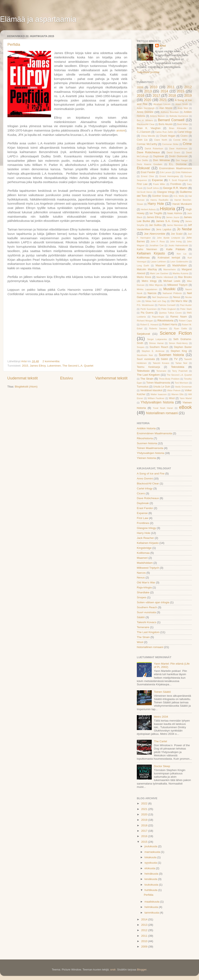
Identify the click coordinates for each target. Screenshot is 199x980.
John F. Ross (158, 241)
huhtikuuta (151, 890)
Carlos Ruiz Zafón (164, 132)
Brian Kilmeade (178, 128)
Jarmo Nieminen (175, 225)
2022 (145, 803)
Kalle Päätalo (176, 249)
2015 (25, 366)
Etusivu (67, 378)
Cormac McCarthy (147, 144)
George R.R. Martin (175, 188)
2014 (164, 91)
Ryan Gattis (180, 328)
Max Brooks (185, 277)
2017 (156, 95)
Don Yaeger (182, 160)
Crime (187, 144)
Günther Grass (160, 196)
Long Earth (143, 266)
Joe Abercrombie (155, 234)
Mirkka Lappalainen (147, 289)
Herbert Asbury (148, 209)
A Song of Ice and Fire (151, 474)
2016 (141, 95)
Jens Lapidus (164, 229)
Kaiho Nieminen (147, 249)
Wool (172, 398)
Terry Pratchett (180, 371)
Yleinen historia (146, 458)
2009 (140, 87)
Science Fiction (176, 333)
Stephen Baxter (183, 347)
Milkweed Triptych (177, 285)
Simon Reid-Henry (178, 343)
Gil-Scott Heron (145, 192)
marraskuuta (153, 852)
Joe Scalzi (177, 234)
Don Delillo (142, 160)
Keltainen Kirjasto (151, 253)
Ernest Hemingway (169, 176)
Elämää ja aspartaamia (38, 19)
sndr (113, 970)
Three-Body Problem (169, 379)
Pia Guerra (147, 313)
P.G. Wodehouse (145, 305)
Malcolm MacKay (147, 269)
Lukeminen (54, 366)
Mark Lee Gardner (159, 273)
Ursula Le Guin (162, 387)
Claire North (161, 140)
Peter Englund (169, 309)
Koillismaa (143, 258)
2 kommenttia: (52, 361)
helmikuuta (152, 907)
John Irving (176, 241)
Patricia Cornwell (167, 305)
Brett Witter (183, 124)
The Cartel (160, 741)
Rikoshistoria (165, 320)
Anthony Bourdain (170, 112)
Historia (167, 209)
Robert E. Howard (149, 325)
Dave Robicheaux (148, 152)
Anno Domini (145, 112)
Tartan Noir (181, 363)
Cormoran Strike (170, 144)
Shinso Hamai (156, 343)
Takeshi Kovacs (161, 363)
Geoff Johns (153, 188)
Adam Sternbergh (146, 108)
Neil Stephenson (160, 297)
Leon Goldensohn (179, 262)
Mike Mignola (156, 285)
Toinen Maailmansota (158, 383)
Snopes (141, 347)
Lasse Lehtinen (158, 262)
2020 (148, 100)
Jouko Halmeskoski (178, 245)
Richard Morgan (145, 321)
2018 (172, 95)
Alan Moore (166, 108)
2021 (163, 100)
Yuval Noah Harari (163, 408)
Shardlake (143, 592)
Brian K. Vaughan (149, 128)
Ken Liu (182, 254)
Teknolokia (178, 367)
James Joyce (173, 217)
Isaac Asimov (175, 213)
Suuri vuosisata (146, 359)
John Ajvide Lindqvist (169, 238)
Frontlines (176, 184)
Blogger (142, 970)
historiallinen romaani (162, 413)
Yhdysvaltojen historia (157, 402)
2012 (188, 87)
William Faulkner (156, 398)
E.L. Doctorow (178, 164)
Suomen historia (171, 355)
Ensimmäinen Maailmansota (175, 168)
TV (176, 359)
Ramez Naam (179, 317)
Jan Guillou (155, 225)
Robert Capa (185, 321)
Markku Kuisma (180, 273)
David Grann (173, 152)
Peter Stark (186, 309)
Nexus (177, 297)
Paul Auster (186, 305)
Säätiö (164, 359)
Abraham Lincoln (162, 104)
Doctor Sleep (162, 766)
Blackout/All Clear (146, 124)
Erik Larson (166, 172)
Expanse (157, 180)
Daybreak (159, 156)
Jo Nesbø (184, 229)
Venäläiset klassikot (151, 390)
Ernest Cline (147, 176)
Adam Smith (182, 104)
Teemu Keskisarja (148, 367)
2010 (154, 87)
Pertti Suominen (149, 309)
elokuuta (150, 868)
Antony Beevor (157, 116)
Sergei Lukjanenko (157, 339)
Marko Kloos (144, 277)
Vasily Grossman (183, 387)
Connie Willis (180, 140)
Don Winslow (161, 160)
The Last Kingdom (148, 375)
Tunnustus (143, 387)
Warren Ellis (178, 394)
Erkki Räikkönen (184, 172)
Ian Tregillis (156, 213)
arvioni (121, 130)
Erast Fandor (148, 172)
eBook (185, 407)
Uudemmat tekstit (22, 378)
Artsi (163, 46)
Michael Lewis (172, 281)
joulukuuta (151, 846)
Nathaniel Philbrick (172, 293)
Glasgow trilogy (166, 192)
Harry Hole (156, 204)
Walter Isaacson (159, 394)
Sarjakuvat (143, 334)
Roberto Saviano (158, 328)
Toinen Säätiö (162, 692)
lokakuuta (151, 857)
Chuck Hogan (168, 136)
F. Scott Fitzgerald (178, 180)
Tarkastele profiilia (148, 72)
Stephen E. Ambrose (153, 351)
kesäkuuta (151, 879)
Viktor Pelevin (174, 390)
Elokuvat (143, 168)
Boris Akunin (166, 124)
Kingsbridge (144, 548)
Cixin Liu (142, 140)
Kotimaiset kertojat (169, 258)
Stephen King (179, 351)
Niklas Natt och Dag (156, 301)
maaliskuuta (152, 902)
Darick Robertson (154, 148)
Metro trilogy (149, 281)
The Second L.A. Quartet (78, 366)
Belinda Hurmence (179, 116)
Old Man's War (179, 301)
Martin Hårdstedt (165, 277)
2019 (188, 95)
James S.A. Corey (168, 221)
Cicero (184, 136)
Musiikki (169, 289)
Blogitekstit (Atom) (26, 387)
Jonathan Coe (156, 245)
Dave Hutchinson (178, 148)
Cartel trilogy (185, 132)
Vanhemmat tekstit (111, 378)
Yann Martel (186, 398)
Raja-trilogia (158, 317)
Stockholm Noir (145, 355)
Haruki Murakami (182, 204)
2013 (148, 91)
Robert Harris (170, 325)
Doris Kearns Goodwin (149, 164)
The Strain (147, 379)
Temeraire (161, 371)
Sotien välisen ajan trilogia (153, 602)
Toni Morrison (181, 383)
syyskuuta (151, 863)
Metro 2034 (161, 717)
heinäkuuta (152, 874)
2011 (171, 87)
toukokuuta (152, 885)
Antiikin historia (146, 428)
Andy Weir (183, 108)
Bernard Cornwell (171, 120)
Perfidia (14, 45)
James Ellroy (38, 366)
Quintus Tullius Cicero (170, 313)
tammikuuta (152, 913)
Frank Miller (159, 184)
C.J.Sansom (144, 132)
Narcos (152, 293)
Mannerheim (170, 269)
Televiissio (143, 371)
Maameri (161, 266)
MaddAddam (180, 266)
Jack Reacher (145, 538)
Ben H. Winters (145, 120)
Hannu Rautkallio (160, 200)
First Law (142, 184)
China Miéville (148, 136)
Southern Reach (159, 347)
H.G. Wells (179, 196)
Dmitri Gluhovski (178, 156)
